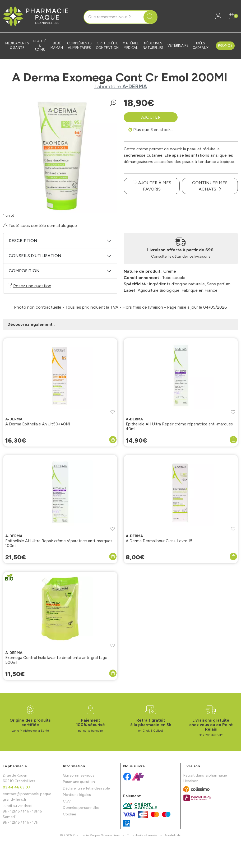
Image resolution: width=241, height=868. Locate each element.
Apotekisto (173, 835)
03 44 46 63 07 (17, 787)
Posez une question (30, 286)
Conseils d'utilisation (35, 256)
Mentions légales (77, 795)
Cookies (70, 814)
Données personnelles (81, 808)
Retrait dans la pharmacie (205, 775)
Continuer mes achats (210, 186)
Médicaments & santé (17, 45)
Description (23, 241)
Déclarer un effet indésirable (86, 788)
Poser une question (79, 782)
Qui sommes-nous (79, 775)
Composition (24, 271)
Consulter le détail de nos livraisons (181, 256)
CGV (67, 801)
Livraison (191, 781)
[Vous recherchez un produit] (114, 17)
